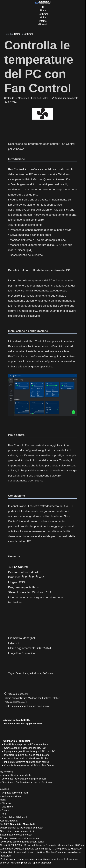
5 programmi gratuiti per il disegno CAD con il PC (30, 751)
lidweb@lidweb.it (18, 817)
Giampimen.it (8, 782)
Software (43, 14)
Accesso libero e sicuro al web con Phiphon (27, 758)
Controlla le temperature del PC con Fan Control (29, 765)
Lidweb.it (6, 775)
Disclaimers (8, 807)
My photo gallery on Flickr (15, 793)
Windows (35, 673)
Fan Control (20, 567)
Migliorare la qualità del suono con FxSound (27, 755)
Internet (43, 21)
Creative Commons (56, 852)
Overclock (22, 673)
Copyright (5, 845)
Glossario (43, 24)
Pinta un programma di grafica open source (27, 706)
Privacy (5, 810)
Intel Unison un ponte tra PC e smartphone (26, 744)
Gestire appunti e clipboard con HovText (25, 748)
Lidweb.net (7, 779)
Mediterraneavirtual (11, 796)
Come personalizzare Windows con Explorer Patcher (32, 698)
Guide (43, 17)
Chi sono (6, 803)
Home (43, 10)
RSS (4, 814)
